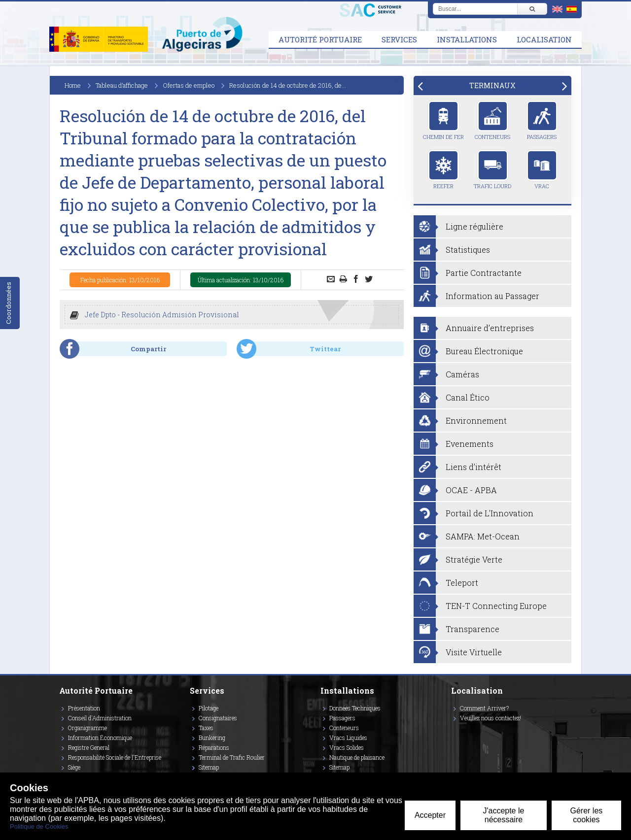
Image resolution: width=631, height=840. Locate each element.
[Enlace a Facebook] (453, 732)
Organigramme (88, 728)
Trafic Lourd (492, 169)
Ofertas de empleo (189, 85)
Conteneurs (492, 120)
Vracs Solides (347, 747)
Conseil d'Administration (100, 718)
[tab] (492, 85)
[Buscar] (532, 9)
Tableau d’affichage (122, 85)
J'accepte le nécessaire (503, 815)
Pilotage (209, 708)
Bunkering (212, 738)
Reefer (443, 169)
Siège (74, 767)
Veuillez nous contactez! (491, 718)
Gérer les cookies (587, 815)
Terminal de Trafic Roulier (232, 757)
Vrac (542, 169)
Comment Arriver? (484, 708)
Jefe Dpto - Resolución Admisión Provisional (162, 315)
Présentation (84, 708)
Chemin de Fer (443, 120)
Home (73, 85)
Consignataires (218, 718)
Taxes (206, 728)
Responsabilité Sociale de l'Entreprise (115, 757)
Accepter (430, 815)
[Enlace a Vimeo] (455, 732)
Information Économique (100, 738)
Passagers (542, 120)
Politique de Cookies (39, 826)
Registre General (89, 747)
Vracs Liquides (348, 738)
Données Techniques (355, 708)
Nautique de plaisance (357, 757)
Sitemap (209, 767)
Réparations (214, 747)
